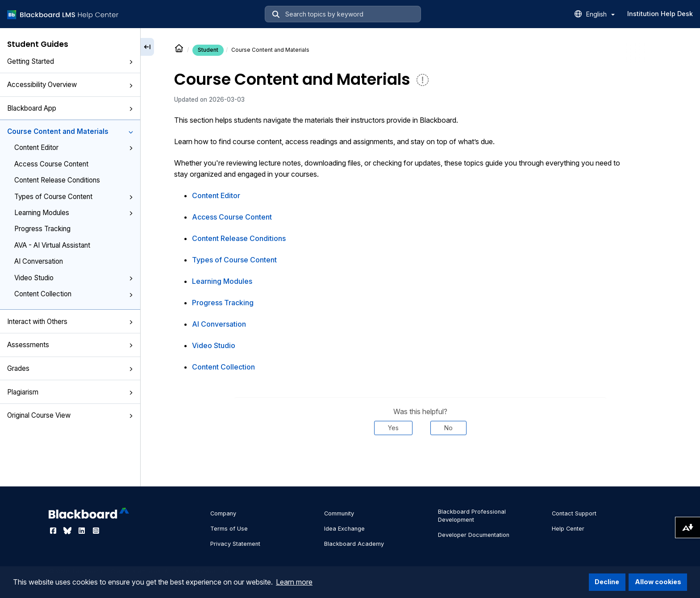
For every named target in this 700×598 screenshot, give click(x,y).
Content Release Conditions (57, 180)
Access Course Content (51, 164)
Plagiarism (70, 392)
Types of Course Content (74, 197)
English (600, 14)
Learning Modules (74, 213)
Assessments (70, 345)
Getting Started (70, 61)
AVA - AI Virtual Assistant (52, 245)
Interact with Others (70, 322)
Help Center (568, 529)
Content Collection (74, 294)
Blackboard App (70, 108)
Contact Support (574, 513)
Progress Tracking (42, 229)
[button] (131, 62)
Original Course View (70, 415)
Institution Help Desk (660, 14)
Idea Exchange (344, 529)
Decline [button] (607, 582)
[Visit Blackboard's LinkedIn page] (83, 531)
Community (339, 513)
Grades (70, 368)
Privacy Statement (235, 544)
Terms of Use (229, 529)
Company (223, 513)
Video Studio (74, 278)
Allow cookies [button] (658, 582)
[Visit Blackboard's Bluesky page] (68, 531)
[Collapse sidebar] (147, 47)
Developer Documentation (474, 535)
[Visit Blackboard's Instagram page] (96, 531)
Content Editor (74, 147)
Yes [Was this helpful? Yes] (393, 428)
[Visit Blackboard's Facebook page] (54, 531)
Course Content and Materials (70, 131)
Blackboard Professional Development (472, 516)
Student (208, 50)
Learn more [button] (294, 582)
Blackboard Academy (354, 544)
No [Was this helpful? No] (448, 428)
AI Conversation (39, 261)
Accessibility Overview (70, 85)
